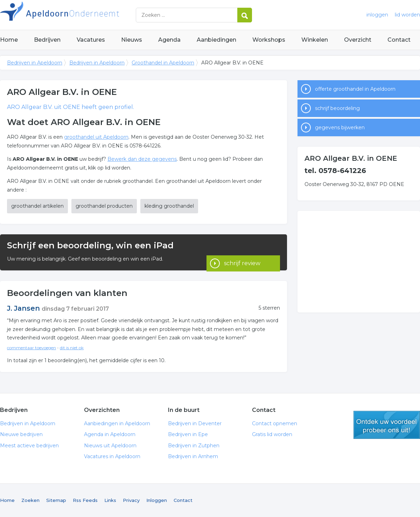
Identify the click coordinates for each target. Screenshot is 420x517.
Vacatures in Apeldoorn (112, 456)
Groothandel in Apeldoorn (163, 63)
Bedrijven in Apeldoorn (87, 15)
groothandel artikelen (37, 206)
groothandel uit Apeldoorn (96, 137)
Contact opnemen (275, 423)
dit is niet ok (72, 348)
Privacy (131, 500)
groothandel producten (104, 206)
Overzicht (358, 40)
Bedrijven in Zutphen (194, 446)
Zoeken (30, 500)
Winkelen (315, 40)
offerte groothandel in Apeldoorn (355, 89)
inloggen (377, 15)
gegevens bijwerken (340, 127)
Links (110, 500)
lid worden (407, 15)
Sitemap (56, 500)
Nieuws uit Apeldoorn (110, 446)
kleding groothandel (169, 206)
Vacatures (91, 40)
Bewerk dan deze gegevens (142, 159)
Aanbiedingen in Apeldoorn (117, 423)
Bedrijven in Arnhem (193, 456)
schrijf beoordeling (337, 108)
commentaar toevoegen (31, 348)
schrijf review (242, 252)
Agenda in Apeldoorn (110, 434)
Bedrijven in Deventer (195, 423)
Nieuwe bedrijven (21, 434)
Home (9, 40)
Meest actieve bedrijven (29, 446)
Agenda (169, 40)
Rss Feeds (85, 500)
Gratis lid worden (272, 434)
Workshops (269, 40)
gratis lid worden (387, 425)
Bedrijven (47, 40)
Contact (399, 40)
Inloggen (157, 500)
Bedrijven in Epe (188, 434)
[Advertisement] (359, 262)
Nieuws (132, 40)
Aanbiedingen (216, 40)
